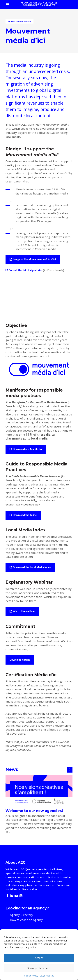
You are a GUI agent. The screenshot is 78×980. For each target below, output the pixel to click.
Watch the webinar (24, 611)
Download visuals (20, 660)
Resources (12, 22)
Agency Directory (21, 915)
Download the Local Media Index (32, 567)
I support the (34, 259)
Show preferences (39, 968)
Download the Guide (25, 515)
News (12, 769)
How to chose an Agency (26, 920)
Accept (39, 958)
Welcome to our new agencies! (34, 811)
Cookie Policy (31, 976)
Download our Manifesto (27, 449)
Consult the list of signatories (26, 270)
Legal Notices (47, 976)
